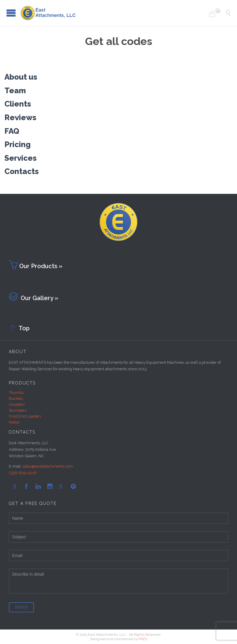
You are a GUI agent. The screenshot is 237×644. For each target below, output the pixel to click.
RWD (143, 639)
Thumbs (16, 393)
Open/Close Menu (11, 13)
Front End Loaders (25, 416)
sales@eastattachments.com (48, 466)
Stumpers (18, 410)
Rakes (14, 422)
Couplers (17, 404)
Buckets (16, 399)
